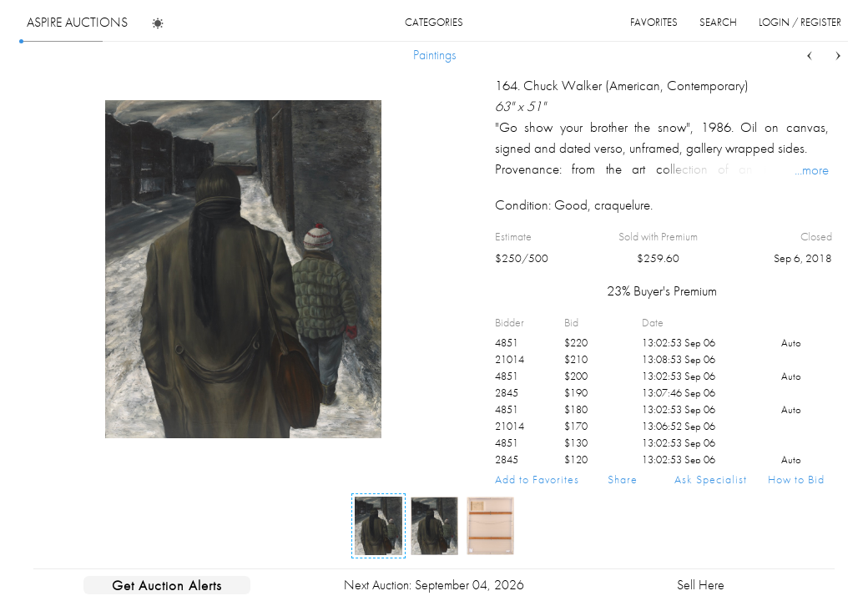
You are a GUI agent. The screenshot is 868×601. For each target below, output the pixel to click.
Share (623, 479)
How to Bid (796, 479)
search (718, 22)
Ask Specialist (711, 479)
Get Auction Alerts (167, 585)
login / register (800, 22)
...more (812, 169)
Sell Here (701, 585)
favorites (654, 22)
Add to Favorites (537, 479)
